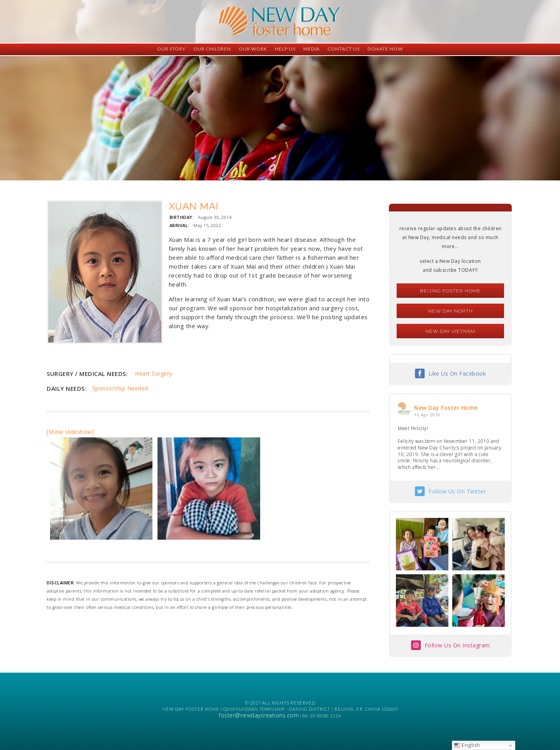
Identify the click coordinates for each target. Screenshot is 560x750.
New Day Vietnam (450, 331)
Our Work (253, 49)
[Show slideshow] (70, 432)
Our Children (212, 49)
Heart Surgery (154, 373)
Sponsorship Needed (120, 388)
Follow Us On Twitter (457, 491)
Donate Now (385, 49)
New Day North (451, 311)
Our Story (171, 49)
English (467, 745)
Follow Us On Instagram (457, 645)
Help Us (285, 49)
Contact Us (344, 49)
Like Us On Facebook (457, 373)
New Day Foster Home (446, 408)
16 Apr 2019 (427, 415)
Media (311, 49)
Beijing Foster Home (450, 291)
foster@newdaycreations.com (259, 715)
